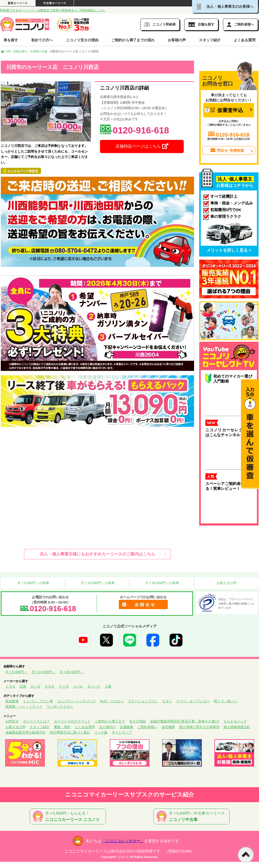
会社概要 (168, 727)
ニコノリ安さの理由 (82, 40)
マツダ (64, 686)
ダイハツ (94, 686)
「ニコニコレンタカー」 (123, 841)
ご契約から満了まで (110, 721)
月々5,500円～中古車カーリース (193, 817)
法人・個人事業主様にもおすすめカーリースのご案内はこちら (97, 554)
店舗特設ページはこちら (142, 146)
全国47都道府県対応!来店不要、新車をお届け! (185, 721)
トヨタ (10, 686)
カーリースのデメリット (72, 721)
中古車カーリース (55, 3)
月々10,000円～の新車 (97, 583)
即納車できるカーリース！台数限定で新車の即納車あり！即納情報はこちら (53, 10)
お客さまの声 (226, 583)
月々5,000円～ (16, 672)
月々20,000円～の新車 (162, 583)
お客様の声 (177, 40)
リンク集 (101, 732)
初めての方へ (42, 40)
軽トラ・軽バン (226, 701)
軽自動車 (12, 701)
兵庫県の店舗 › (40, 51)
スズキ (50, 686)
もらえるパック (235, 721)
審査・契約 (62, 727)
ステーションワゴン (143, 701)
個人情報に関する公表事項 (199, 727)
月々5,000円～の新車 (33, 583)
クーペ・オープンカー (193, 701)
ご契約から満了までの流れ (133, 40)
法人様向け (107, 727)
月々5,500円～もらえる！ (69, 817)
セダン (167, 701)
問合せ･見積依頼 (227, 150)
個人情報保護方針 (237, 727)
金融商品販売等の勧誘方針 (26, 732)
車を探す (11, 40)
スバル (78, 686)
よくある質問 (245, 40)
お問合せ (12, 721)
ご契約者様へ (147, 727)
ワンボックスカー (60, 707)
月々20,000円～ (72, 672)
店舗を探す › (21, 51)
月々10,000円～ (43, 672)
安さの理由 (137, 721)
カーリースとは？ (36, 721)
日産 (23, 686)
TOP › (7, 51)
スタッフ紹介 (210, 40)
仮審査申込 (224, 110)
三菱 (108, 686)
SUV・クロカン (112, 701)
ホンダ (35, 686)
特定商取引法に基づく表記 (70, 732)
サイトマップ (122, 732)
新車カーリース (18, 3)
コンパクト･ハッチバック (77, 701)
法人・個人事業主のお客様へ (225, 6)
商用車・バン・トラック (24, 707)
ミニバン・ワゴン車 (38, 701)
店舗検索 (127, 727)
